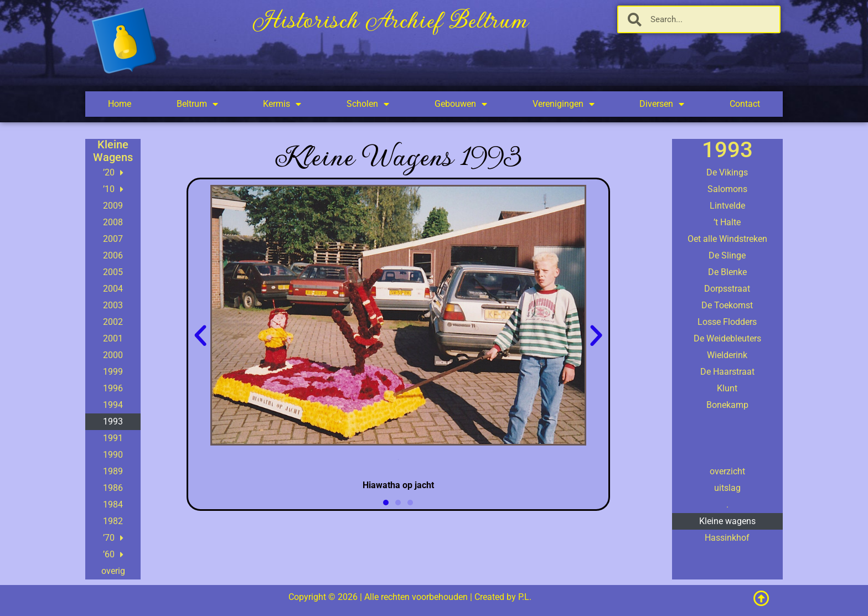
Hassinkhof (727, 538)
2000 (113, 355)
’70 (113, 538)
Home (120, 104)
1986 (113, 488)
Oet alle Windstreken (727, 239)
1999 (113, 372)
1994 (113, 405)
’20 (113, 173)
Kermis (282, 104)
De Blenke (727, 272)
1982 (113, 521)
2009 (113, 206)
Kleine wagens (727, 521)
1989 (113, 471)
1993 (113, 421)
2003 (113, 305)
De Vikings (727, 172)
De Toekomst (727, 305)
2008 (113, 222)
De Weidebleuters (727, 338)
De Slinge (727, 255)
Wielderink (727, 355)
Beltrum (197, 104)
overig (113, 571)
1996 (113, 388)
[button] (200, 336)
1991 (113, 438)
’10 (113, 189)
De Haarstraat (727, 372)
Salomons (727, 189)
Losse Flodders (727, 322)
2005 (113, 272)
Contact (745, 104)
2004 (113, 289)
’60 (113, 555)
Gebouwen (461, 104)
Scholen (368, 104)
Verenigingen (564, 104)
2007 (113, 239)
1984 (113, 504)
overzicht (727, 471)
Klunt (727, 388)
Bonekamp (727, 405)
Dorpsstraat (727, 289)
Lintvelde (727, 206)
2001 (113, 338)
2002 (113, 322)
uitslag (727, 488)
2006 (113, 255)
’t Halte (727, 222)
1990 (113, 455)
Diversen (662, 104)
